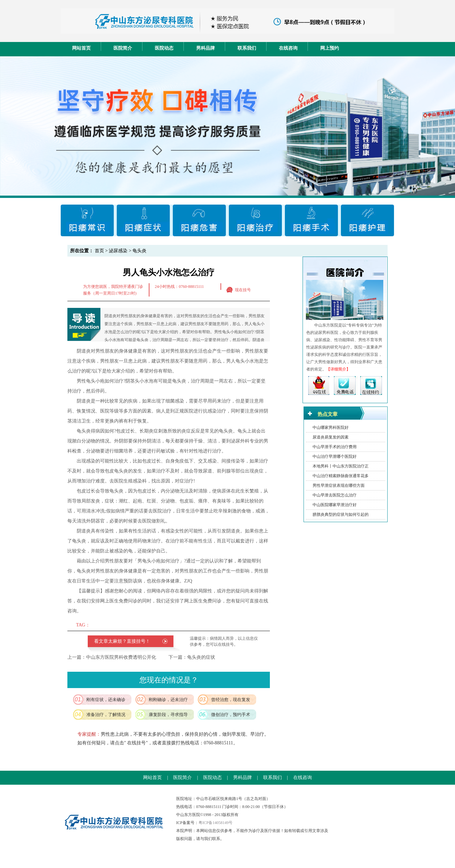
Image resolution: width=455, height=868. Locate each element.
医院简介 (123, 48)
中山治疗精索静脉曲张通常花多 (341, 476)
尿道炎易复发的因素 (331, 437)
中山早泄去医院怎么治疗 (335, 495)
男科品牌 (205, 48)
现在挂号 (243, 290)
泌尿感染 (118, 251)
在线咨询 (288, 48)
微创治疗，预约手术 (231, 715)
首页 (99, 251)
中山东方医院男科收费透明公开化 (121, 657)
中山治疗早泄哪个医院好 (335, 456)
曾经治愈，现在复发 (231, 700)
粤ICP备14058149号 (216, 823)
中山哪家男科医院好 (331, 428)
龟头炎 (139, 251)
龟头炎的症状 (201, 657)
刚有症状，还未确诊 (106, 700)
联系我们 (247, 48)
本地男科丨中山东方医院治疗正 (341, 466)
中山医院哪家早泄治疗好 (335, 505)
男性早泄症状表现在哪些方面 (339, 485)
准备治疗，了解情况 (106, 715)
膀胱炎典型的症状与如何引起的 (341, 514)
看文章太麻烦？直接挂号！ (122, 641)
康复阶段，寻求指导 (168, 715)
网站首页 (81, 48)
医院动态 (164, 48)
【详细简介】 (338, 369)
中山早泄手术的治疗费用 (335, 447)
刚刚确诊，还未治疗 (168, 700)
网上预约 (330, 48)
